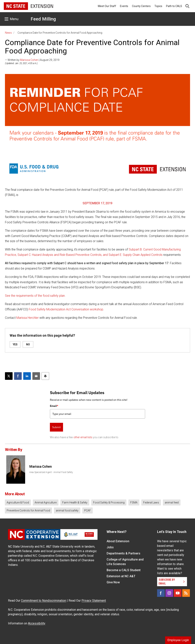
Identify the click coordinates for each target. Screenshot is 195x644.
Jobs (110, 547)
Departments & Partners (123, 553)
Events (124, 6)
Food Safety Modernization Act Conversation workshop (66, 309)
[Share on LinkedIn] (27, 376)
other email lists (83, 437)
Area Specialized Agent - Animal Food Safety (51, 472)
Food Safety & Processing (109, 502)
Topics (158, 6)
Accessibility (37, 623)
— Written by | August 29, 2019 (32, 60)
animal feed (172, 502)
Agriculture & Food (18, 502)
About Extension (118, 541)
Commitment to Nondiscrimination (44, 601)
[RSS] (186, 593)
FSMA (134, 502)
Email (54, 406)
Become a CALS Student (124, 570)
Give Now (113, 582)
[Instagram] (169, 593)
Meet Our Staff (107, 6)
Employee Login (178, 640)
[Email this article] (36, 376)
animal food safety (67, 510)
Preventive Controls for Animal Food (28, 510)
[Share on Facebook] (18, 376)
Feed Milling (43, 19)
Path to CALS (174, 6)
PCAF (88, 510)
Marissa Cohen (29, 60)
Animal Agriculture (46, 502)
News (8, 33)
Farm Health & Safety (75, 502)
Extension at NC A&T (121, 576)
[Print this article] (45, 376)
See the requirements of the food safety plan (35, 296)
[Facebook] (161, 593)
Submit (56, 427)
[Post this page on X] (9, 376)
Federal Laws (151, 502)
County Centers (141, 6)
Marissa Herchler (28, 318)
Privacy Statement (94, 601)
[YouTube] (178, 593)
